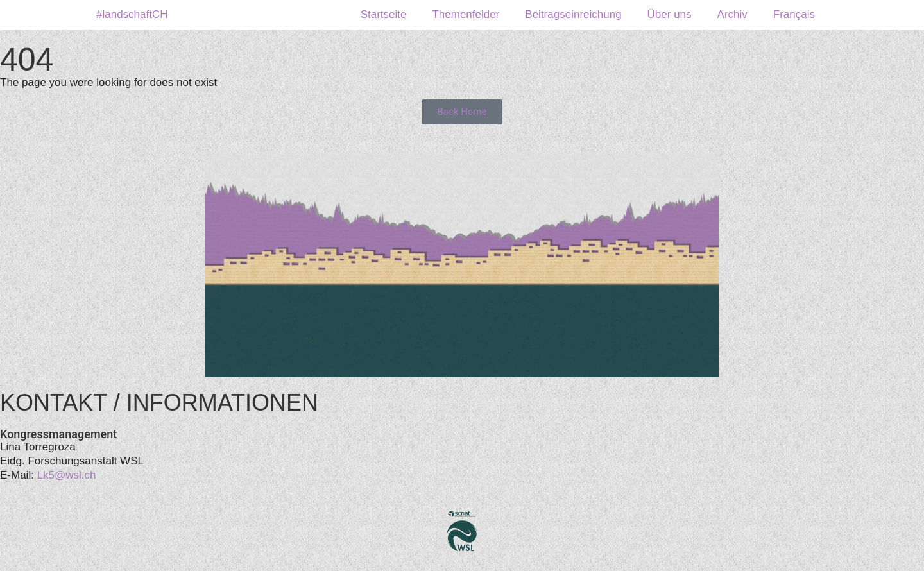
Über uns (670, 14)
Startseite (384, 14)
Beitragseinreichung (573, 14)
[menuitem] (794, 15)
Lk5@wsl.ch (67, 475)
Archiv (732, 14)
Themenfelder (466, 14)
